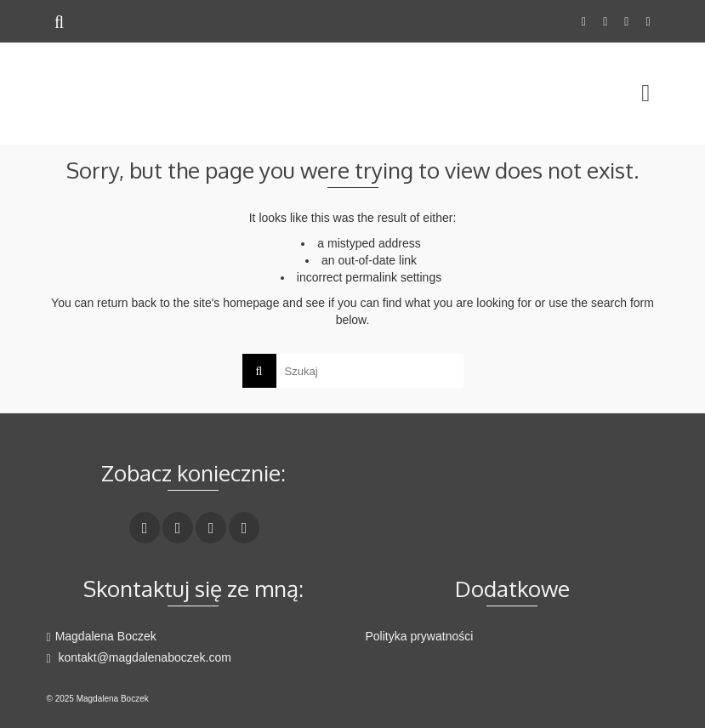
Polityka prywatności (420, 636)
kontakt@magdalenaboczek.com (139, 657)
